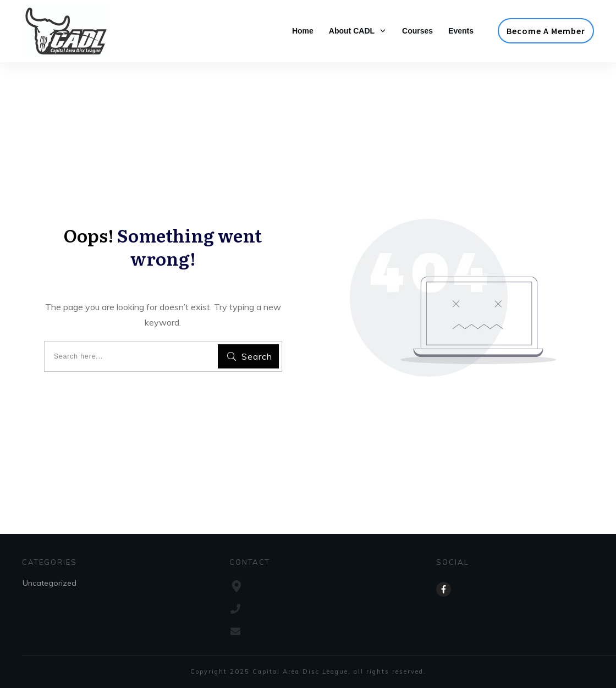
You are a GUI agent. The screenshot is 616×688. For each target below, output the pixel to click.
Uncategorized (50, 583)
